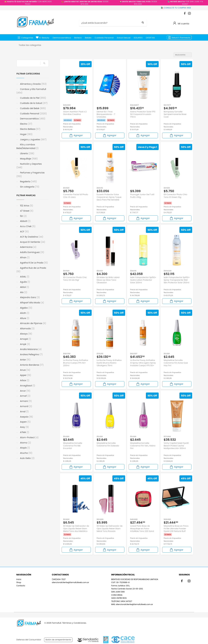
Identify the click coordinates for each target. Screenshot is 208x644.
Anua (25, 370)
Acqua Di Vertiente (32, 242)
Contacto (21, 586)
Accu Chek (28, 226)
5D (23, 216)
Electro (26, 124)
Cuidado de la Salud (34, 103)
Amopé (25, 339)
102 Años (26, 206)
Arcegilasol (27, 386)
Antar (25, 360)
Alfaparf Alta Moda (32, 303)
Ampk (25, 344)
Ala (23, 292)
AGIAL (24, 277)
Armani (26, 401)
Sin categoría (29, 187)
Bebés (88, 38)
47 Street (26, 211)
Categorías (27, 38)
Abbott (25, 221)
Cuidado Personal (104, 38)
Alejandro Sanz (30, 297)
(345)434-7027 (59, 579)
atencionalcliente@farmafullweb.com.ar (70, 582)
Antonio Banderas (32, 365)
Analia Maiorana (31, 349)
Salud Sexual (124, 38)
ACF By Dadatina (31, 237)
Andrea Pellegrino (31, 354)
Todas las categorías (30, 45)
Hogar (26, 134)
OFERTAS (150, 38)
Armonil (26, 406)
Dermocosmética (62, 38)
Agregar (76, 135)
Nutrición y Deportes (29, 166)
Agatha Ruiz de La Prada (31, 270)
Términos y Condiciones (74, 623)
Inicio (19, 579)
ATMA (24, 432)
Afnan (25, 257)
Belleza (78, 38)
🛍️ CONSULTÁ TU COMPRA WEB (176, 8)
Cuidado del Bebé (33, 108)
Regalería (28, 182)
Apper (25, 375)
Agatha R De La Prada (34, 263)
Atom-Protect (29, 437)
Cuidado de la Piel (33, 98)
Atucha (26, 453)
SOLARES (138, 38)
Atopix (25, 448)
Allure (24, 318)
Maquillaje (29, 159)
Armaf (25, 396)
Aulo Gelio (27, 458)
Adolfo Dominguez (32, 252)
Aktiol (24, 287)
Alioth (24, 313)
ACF (24, 232)
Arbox (24, 380)
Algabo (26, 308)
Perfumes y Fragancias (31, 174)
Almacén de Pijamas (33, 323)
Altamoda (27, 329)
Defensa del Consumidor (29, 640)
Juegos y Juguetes (33, 139)
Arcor (25, 391)
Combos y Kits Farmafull (31, 91)
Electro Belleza (30, 129)
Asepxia (26, 417)
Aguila (25, 282)
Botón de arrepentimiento (58, 640)
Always (26, 334)
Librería (27, 153)
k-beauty (44, 38)
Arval (24, 412)
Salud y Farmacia (181, 38)
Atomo (25, 443)
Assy (24, 427)
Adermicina (28, 247)
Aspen (25, 422)
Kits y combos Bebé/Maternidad (28, 146)
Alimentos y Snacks (33, 84)
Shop (19, 582)
